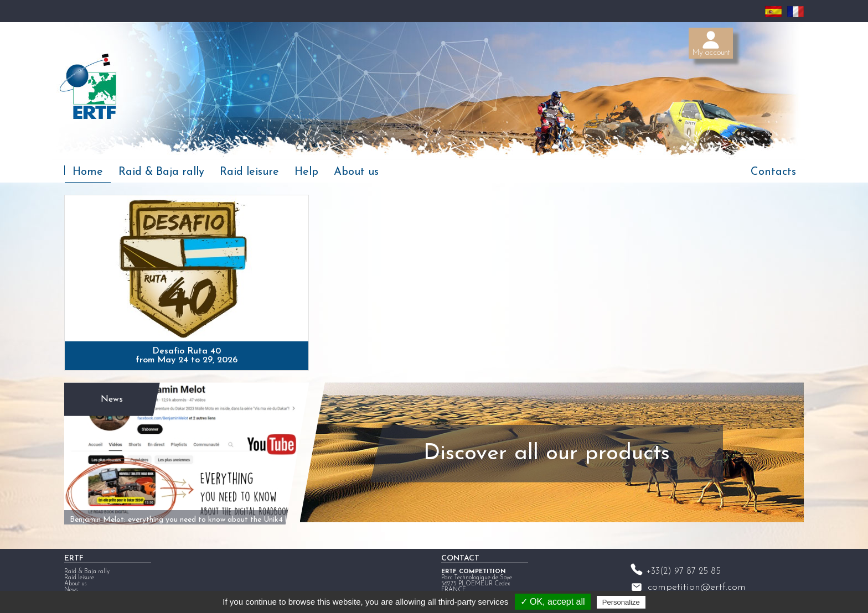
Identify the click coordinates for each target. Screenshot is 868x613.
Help (306, 172)
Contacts (773, 172)
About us (356, 172)
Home (88, 172)
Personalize (621, 602)
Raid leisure (249, 172)
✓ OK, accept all (553, 602)
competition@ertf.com (697, 583)
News (111, 394)
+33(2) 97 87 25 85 (683, 567)
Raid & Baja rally (161, 172)
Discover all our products (542, 450)
